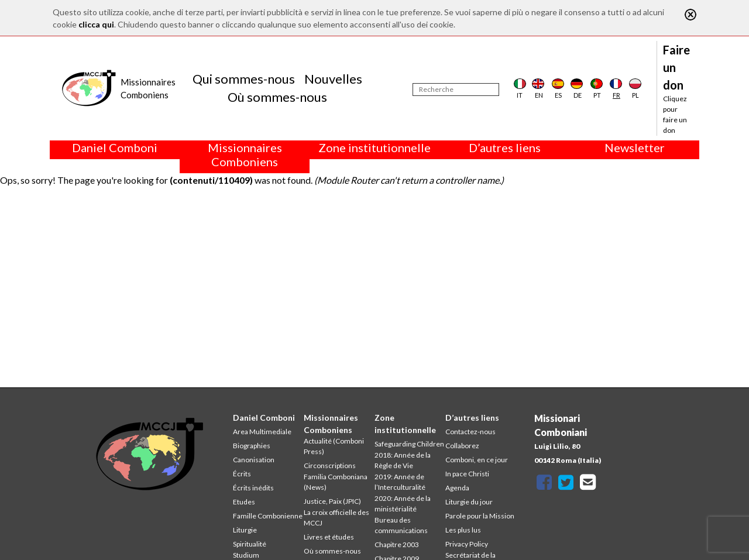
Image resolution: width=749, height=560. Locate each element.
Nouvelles (333, 79)
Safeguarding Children (409, 444)
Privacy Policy (467, 544)
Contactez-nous (470, 432)
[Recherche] (456, 90)
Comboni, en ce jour (477, 460)
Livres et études (329, 537)
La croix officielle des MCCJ (336, 518)
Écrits (242, 474)
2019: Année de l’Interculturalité (400, 482)
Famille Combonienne (268, 516)
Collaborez (462, 446)
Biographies (252, 446)
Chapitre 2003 (397, 544)
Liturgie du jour (469, 502)
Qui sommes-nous (244, 79)
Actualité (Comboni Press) (334, 446)
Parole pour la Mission (480, 516)
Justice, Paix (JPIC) (332, 501)
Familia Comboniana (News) (336, 482)
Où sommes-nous (277, 97)
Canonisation (254, 460)
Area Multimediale (262, 432)
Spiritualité (250, 544)
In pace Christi (467, 474)
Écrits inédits (253, 488)
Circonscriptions (330, 465)
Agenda (457, 488)
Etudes (244, 502)
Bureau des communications (401, 525)
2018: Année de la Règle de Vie (403, 460)
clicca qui (96, 24)
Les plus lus (463, 530)
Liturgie (245, 530)
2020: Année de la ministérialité (403, 504)
